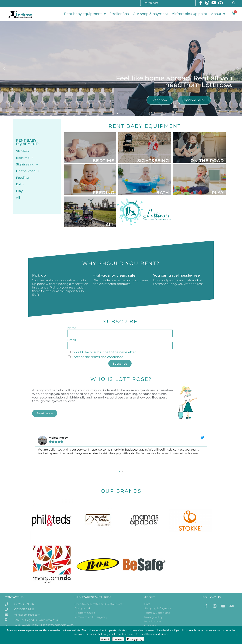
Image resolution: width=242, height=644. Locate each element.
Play (19, 191)
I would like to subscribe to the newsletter (104, 352)
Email (72, 340)
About (218, 14)
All (18, 198)
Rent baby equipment (85, 14)
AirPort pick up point (190, 14)
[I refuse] (237, 635)
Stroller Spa (119, 14)
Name (72, 328)
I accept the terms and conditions (98, 357)
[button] (4, 69)
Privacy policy (135, 639)
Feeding (22, 178)
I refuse (118, 639)
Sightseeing (27, 165)
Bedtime (25, 158)
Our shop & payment (150, 14)
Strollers (22, 151)
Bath (20, 184)
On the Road (28, 171)
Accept (105, 639)
